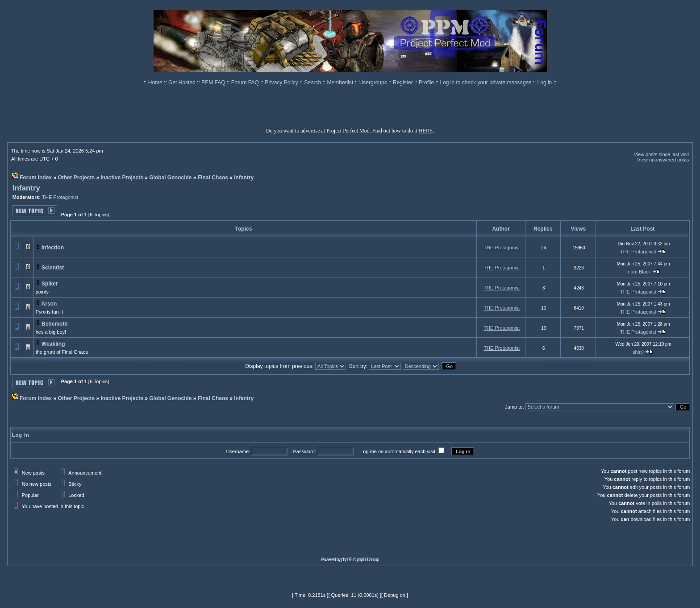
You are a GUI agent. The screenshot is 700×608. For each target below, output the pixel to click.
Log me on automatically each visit (398, 451)
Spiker (50, 284)
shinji (638, 352)
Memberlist (341, 83)
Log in (545, 83)
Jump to (514, 407)
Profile (427, 83)
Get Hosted (183, 83)
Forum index (36, 178)
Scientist (53, 268)
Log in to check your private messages (486, 83)
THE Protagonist (60, 197)
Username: (238, 451)
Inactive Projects (122, 178)
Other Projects (76, 178)
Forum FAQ (246, 83)
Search (313, 83)
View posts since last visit (661, 154)
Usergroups (374, 83)
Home (156, 83)
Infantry (244, 178)
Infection (53, 248)
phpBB (347, 560)
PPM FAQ (214, 83)
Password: (304, 451)
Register (404, 83)
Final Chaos (213, 178)
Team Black (638, 272)
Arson (49, 304)
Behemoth (55, 324)
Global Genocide (170, 178)
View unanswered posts (663, 160)
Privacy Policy (282, 83)
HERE (426, 131)
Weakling (53, 344)
